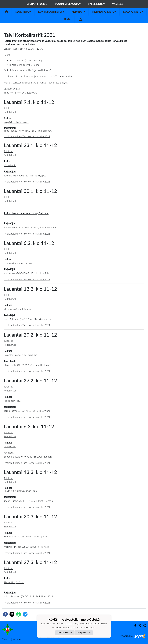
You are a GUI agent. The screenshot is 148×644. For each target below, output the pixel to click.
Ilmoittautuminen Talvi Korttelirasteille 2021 (27, 136)
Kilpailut (78, 12)
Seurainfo (23, 12)
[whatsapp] (19, 614)
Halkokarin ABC (12, 401)
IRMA (67, 19)
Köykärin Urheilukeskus (16, 122)
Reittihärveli (10, 112)
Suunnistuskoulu (68, 4)
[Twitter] (139, 626)
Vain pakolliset (84, 633)
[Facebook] (134, 626)
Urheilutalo (10, 446)
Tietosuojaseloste (11, 639)
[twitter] (12, 614)
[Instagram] (144, 626)
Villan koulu (10, 165)
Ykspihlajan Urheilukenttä (17, 309)
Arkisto (118, 4)
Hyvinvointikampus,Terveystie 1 (21, 491)
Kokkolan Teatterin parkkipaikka (20, 355)
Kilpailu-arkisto (104, 12)
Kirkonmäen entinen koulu (18, 263)
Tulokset (8, 108)
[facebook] (5, 614)
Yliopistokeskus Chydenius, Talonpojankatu (26, 536)
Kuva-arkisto (133, 12)
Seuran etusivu (37, 4)
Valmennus (96, 4)
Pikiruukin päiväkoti (14, 582)
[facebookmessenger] (25, 614)
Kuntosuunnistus (51, 12)
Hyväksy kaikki (65, 633)
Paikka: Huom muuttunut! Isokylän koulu (26, 213)
